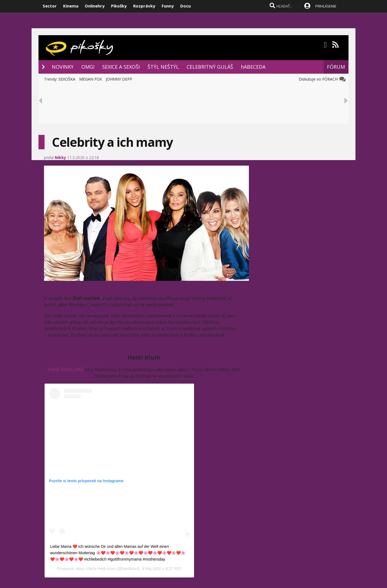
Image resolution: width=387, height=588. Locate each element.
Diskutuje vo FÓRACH (319, 79)
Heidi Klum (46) (65, 369)
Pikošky (119, 6)
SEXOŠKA (67, 79)
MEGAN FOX (91, 79)
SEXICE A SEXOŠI (121, 67)
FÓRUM (336, 67)
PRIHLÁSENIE (326, 6)
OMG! (88, 67)
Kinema (71, 6)
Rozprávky (144, 6)
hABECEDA (253, 67)
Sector (50, 6)
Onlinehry (95, 6)
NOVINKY (63, 67)
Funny (168, 6)
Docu (185, 6)
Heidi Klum (107, 569)
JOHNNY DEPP (119, 79)
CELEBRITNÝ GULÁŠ (210, 67)
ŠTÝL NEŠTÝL (163, 67)
